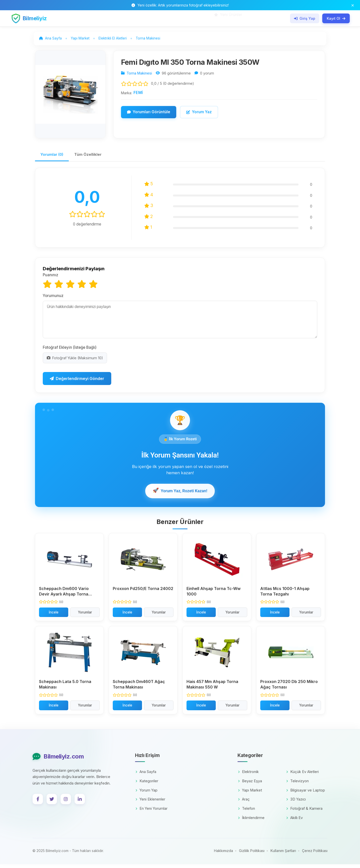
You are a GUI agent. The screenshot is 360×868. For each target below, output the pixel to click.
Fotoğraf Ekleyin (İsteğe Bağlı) (70, 351)
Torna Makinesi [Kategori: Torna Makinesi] (139, 75)
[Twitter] (52, 803)
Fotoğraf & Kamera (304, 812)
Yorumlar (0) (54, 157)
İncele (54, 616)
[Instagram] (66, 803)
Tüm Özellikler (92, 157)
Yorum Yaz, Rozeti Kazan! (180, 495)
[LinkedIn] (80, 803)
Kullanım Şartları (283, 854)
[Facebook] (38, 803)
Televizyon (297, 785)
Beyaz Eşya (250, 785)
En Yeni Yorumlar (151, 812)
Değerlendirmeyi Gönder (77, 382)
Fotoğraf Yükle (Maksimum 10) (75, 361)
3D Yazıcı (296, 803)
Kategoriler (147, 785)
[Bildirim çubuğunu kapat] (353, 5)
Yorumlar (85, 616)
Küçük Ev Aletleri (302, 776)
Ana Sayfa (146, 776)
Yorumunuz (53, 299)
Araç (244, 803)
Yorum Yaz (199, 114)
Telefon (246, 812)
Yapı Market (250, 794)
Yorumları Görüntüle (149, 114)
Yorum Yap (146, 794)
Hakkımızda (223, 854)
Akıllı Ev (294, 821)
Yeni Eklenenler (150, 803)
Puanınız (50, 278)
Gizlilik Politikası (252, 854)
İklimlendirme (251, 821)
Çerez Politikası (315, 854)
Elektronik (248, 776)
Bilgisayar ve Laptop (306, 794)
